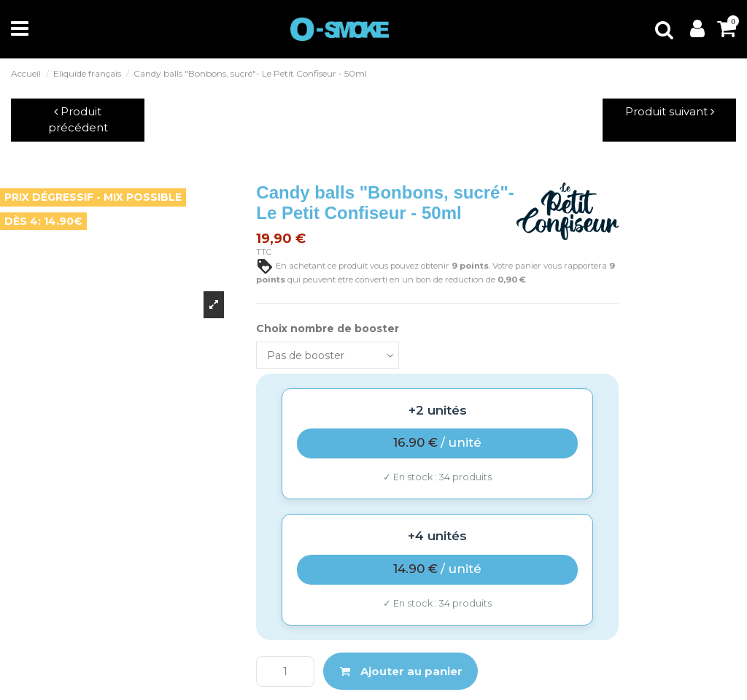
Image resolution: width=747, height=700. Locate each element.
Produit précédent (78, 120)
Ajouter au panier (401, 671)
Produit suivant (670, 111)
